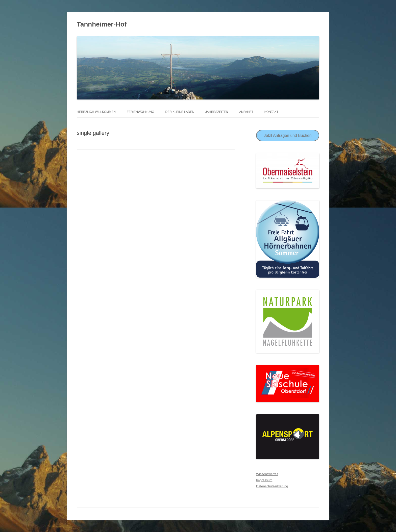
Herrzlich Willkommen (96, 112)
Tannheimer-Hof (102, 24)
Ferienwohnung (141, 112)
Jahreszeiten (217, 112)
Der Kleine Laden (180, 112)
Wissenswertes (267, 474)
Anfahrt (246, 112)
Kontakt (271, 112)
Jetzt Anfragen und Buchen (288, 135)
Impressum (264, 480)
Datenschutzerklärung (272, 486)
